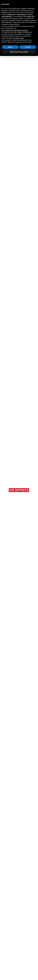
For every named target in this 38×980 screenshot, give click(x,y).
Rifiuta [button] (10, 47)
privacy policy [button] (20, 38)
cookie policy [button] (31, 16)
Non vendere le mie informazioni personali (15, 30)
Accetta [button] (28, 47)
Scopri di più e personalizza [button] (19, 52)
